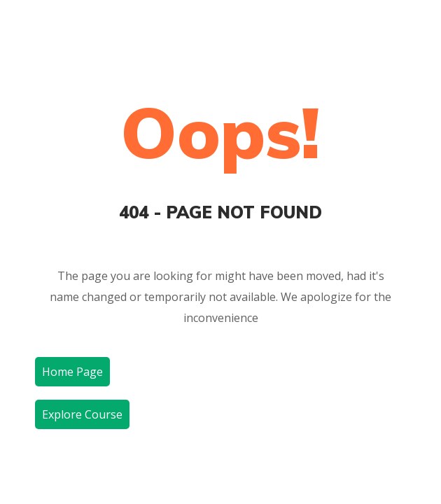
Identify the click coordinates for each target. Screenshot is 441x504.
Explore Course (82, 414)
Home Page (72, 372)
